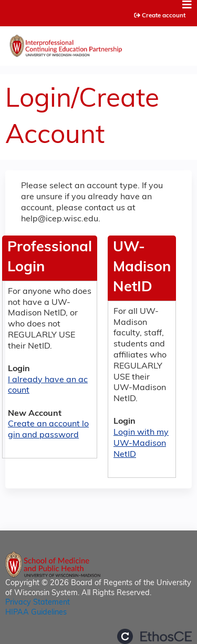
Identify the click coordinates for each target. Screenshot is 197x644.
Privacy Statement (38, 603)
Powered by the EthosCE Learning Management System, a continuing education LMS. (154, 636)
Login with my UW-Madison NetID (141, 444)
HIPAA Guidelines (36, 613)
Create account (164, 16)
